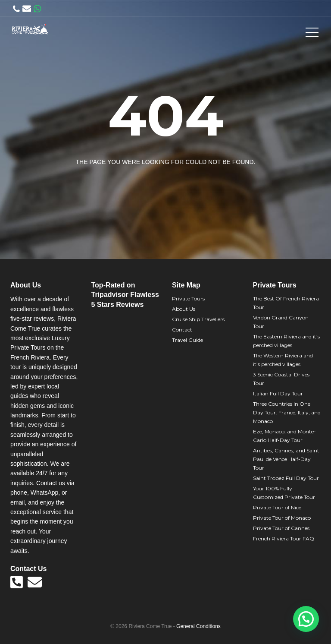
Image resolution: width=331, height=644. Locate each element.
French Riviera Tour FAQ (284, 538)
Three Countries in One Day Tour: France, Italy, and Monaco (287, 412)
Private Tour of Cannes (281, 528)
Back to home (132, 183)
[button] (306, 619)
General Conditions (198, 626)
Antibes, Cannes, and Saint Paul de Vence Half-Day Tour (286, 459)
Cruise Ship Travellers (198, 319)
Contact (182, 330)
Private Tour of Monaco (282, 518)
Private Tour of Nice (277, 507)
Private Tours (188, 298)
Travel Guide (187, 340)
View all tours (199, 183)
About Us (184, 309)
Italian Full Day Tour (278, 393)
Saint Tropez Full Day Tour (286, 478)
